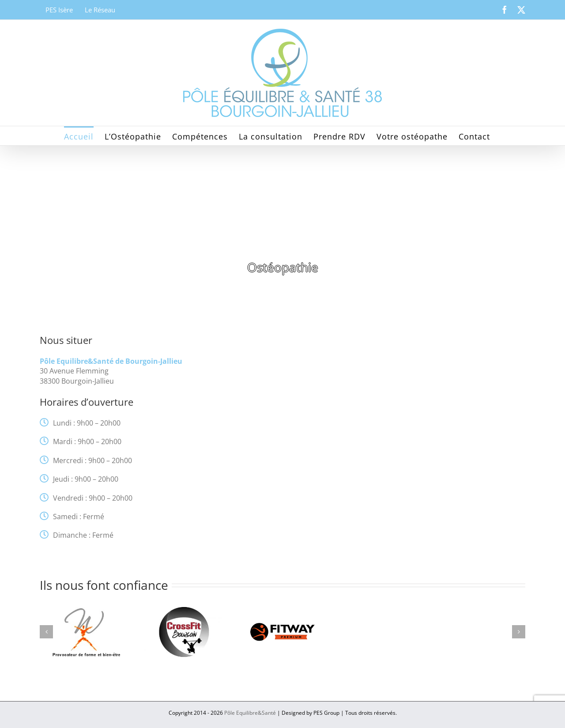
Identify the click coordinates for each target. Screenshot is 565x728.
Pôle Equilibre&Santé (250, 713)
